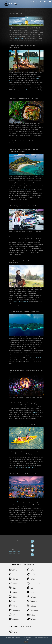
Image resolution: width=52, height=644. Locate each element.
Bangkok (17, 501)
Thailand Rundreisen (31, 90)
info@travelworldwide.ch (14, 551)
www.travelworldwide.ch (14, 553)
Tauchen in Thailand (30, 467)
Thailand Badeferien (25, 190)
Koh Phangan (36, 412)
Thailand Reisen (18, 38)
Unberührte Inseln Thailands (34, 358)
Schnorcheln (19, 467)
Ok (26, 642)
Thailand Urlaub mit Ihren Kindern (20, 301)
